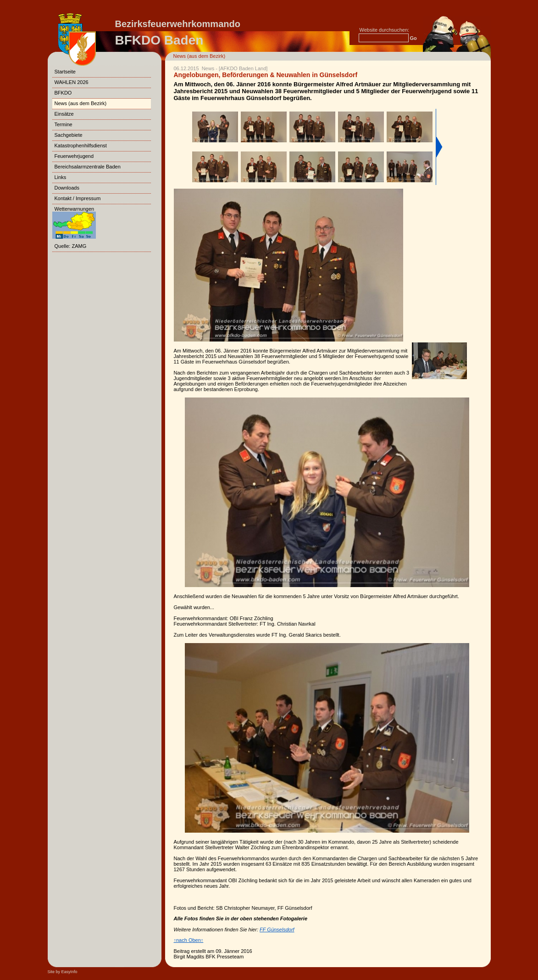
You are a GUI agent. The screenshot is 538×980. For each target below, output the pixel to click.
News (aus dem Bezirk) (200, 56)
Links (61, 177)
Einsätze (64, 114)
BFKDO (63, 93)
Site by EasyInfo (63, 972)
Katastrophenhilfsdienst (81, 146)
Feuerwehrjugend (74, 156)
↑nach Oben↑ (189, 940)
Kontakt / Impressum (78, 198)
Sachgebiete (69, 135)
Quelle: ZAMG (71, 246)
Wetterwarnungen (74, 218)
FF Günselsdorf (277, 930)
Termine (64, 124)
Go (413, 38)
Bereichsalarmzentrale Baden (88, 167)
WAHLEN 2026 (72, 82)
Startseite (65, 72)
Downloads (67, 188)
